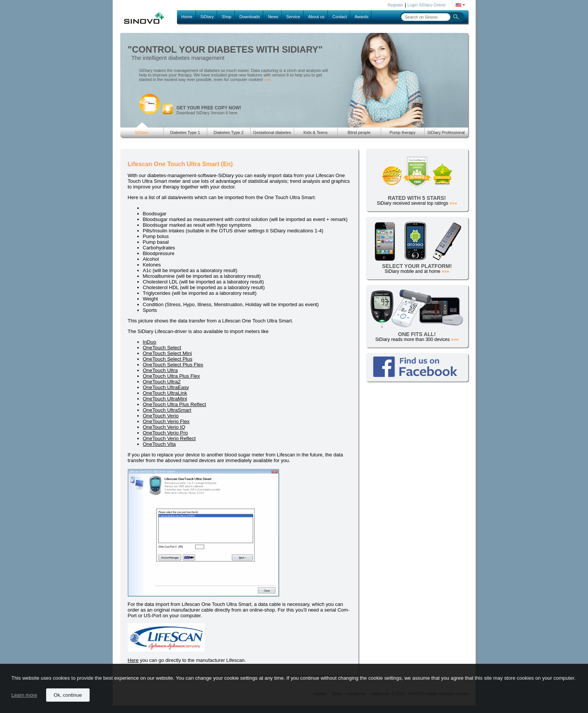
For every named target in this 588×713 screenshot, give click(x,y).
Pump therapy (402, 132)
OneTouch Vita (159, 444)
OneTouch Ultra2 (162, 382)
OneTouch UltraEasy (166, 387)
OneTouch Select (162, 348)
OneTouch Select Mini (168, 353)
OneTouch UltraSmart (167, 410)
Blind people (359, 132)
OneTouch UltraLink (165, 393)
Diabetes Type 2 (229, 132)
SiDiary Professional (446, 132)
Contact (340, 17)
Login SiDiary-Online (427, 5)
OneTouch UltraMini (165, 399)
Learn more (24, 695)
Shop (227, 17)
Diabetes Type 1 (185, 132)
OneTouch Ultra (161, 370)
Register (395, 5)
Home (187, 17)
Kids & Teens (315, 132)
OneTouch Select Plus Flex (173, 365)
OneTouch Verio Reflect (169, 438)
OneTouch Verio (161, 416)
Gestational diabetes (272, 132)
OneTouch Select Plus (168, 359)
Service (293, 17)
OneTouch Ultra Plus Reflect (175, 404)
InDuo (150, 342)
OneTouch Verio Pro (165, 433)
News (273, 17)
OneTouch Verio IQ (164, 427)
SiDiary (207, 17)
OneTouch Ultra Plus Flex (171, 376)
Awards (361, 17)
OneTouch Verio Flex (166, 421)
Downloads (250, 17)
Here (133, 660)
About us (316, 17)
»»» (268, 80)
